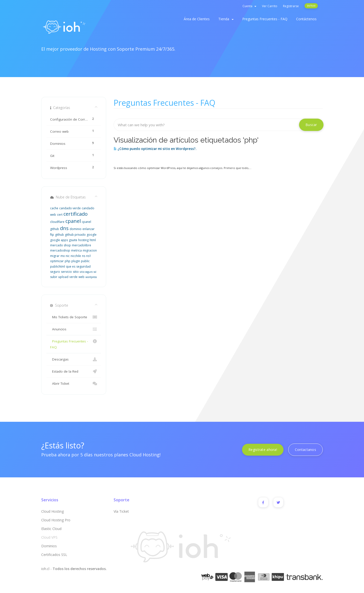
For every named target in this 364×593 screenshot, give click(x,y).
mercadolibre (81, 245)
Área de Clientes (197, 19)
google (92, 235)
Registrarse (291, 6)
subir (54, 277)
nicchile (76, 256)
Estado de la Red (74, 371)
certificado (76, 214)
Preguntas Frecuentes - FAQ (265, 19)
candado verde (70, 208)
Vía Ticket (121, 511)
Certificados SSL (54, 555)
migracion (90, 250)
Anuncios (74, 329)
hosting (83, 240)
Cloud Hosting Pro (56, 520)
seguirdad (83, 266)
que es (71, 266)
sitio (76, 272)
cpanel (73, 221)
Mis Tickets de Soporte (74, 317)
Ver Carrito (270, 6)
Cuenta (249, 6)
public (85, 261)
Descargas (74, 359)
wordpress (91, 277)
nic (68, 256)
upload (63, 277)
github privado (75, 235)
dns (64, 228)
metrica (76, 250)
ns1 (89, 256)
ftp (52, 235)
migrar (55, 256)
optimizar (57, 261)
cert (60, 215)
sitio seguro (86, 272)
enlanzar (89, 229)
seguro (55, 272)
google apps (59, 240)
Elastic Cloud (51, 529)
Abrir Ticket (74, 383)
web (81, 277)
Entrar (311, 6)
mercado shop (61, 245)
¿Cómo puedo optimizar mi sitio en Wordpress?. (155, 149)
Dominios (49, 546)
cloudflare (57, 222)
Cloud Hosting (52, 511)
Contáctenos (306, 19)
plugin (76, 261)
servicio (66, 272)
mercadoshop (60, 250)
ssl (95, 272)
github (60, 235)
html (93, 240)
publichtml (58, 266)
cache (54, 208)
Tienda (226, 19)
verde (73, 277)
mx (63, 256)
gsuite (73, 240)
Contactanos (305, 450)
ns (84, 256)
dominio (76, 229)
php (68, 261)
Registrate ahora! (263, 450)
